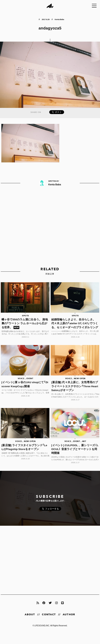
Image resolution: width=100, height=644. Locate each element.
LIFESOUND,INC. (42, 625)
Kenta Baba (59, 19)
